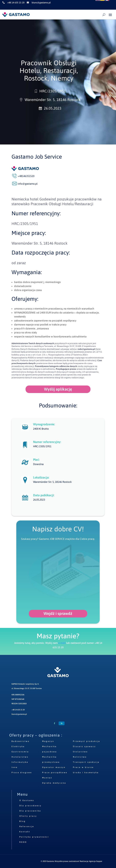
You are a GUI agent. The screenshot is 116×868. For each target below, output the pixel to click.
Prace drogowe (22, 773)
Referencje (27, 826)
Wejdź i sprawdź (58, 613)
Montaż (47, 778)
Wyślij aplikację (58, 389)
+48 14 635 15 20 (18, 710)
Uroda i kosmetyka (86, 773)
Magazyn (48, 741)
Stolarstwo (80, 752)
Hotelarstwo (20, 757)
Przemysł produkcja (87, 741)
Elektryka (18, 746)
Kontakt (25, 832)
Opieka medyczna (54, 783)
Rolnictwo (80, 757)
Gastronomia (20, 752)
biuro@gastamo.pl (19, 714)
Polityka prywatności (34, 837)
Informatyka (20, 762)
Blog (23, 821)
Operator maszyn (54, 767)
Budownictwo (21, 741)
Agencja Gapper (96, 861)
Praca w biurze (83, 767)
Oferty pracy (28, 816)
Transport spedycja (86, 762)
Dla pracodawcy (30, 806)
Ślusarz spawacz (84, 746)
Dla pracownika (30, 811)
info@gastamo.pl (28, 184)
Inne (15, 767)
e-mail (62, 643)
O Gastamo (27, 800)
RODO (23, 842)
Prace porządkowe (55, 773)
